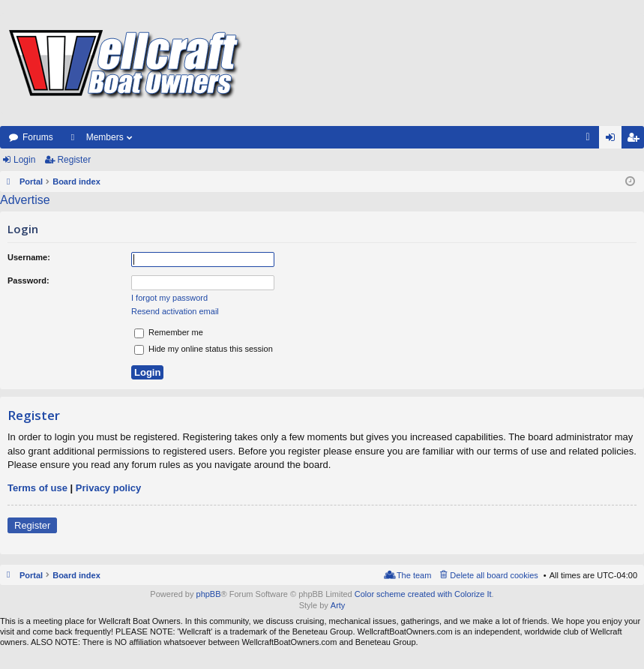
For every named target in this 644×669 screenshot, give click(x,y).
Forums (38, 137)
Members (105, 137)
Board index (76, 575)
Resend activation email (175, 311)
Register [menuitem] (636, 140)
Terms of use (37, 488)
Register (74, 160)
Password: (28, 280)
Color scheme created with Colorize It (423, 594)
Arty (338, 605)
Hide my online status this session (204, 349)
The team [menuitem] (414, 575)
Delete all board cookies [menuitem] (494, 575)
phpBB (209, 594)
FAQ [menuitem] (593, 140)
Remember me (169, 332)
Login (24, 160)
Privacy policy (108, 488)
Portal (31, 181)
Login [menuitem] (614, 140)
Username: (29, 257)
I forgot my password (169, 298)
